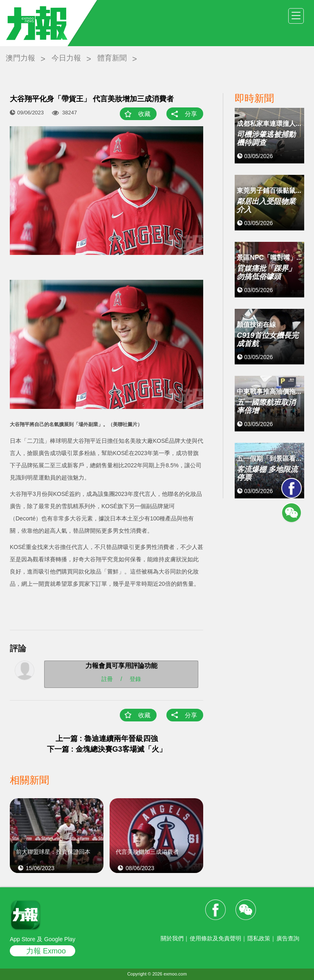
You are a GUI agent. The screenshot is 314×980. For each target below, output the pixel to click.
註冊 (107, 679)
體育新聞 (112, 58)
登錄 (135, 679)
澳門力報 (20, 58)
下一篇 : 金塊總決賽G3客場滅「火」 (107, 749)
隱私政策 (259, 938)
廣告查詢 (288, 938)
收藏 (144, 114)
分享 (191, 114)
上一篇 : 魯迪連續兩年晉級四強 (107, 739)
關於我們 (172, 938)
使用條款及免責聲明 (215, 938)
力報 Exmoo (46, 951)
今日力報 (66, 58)
